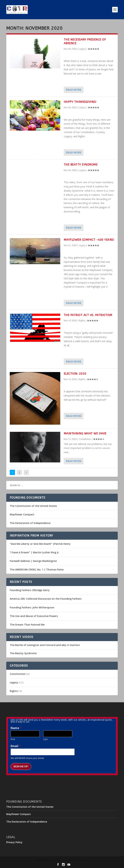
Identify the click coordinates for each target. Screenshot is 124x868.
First (13, 739)
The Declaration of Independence (30, 523)
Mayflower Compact (22, 514)
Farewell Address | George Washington (33, 561)
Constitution (85, 439)
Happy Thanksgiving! (80, 102)
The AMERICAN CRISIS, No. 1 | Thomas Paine (37, 569)
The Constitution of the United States (33, 506)
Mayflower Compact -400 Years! (89, 240)
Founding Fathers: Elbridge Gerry (30, 590)
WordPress (84, 860)
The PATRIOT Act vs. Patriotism (88, 315)
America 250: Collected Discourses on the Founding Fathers (46, 599)
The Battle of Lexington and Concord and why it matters (45, 645)
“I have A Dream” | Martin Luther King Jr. (35, 552)
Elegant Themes (57, 860)
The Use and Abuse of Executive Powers (34, 616)
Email (16, 746)
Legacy (82, 49)
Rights (82, 321)
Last (45, 739)
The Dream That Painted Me (27, 625)
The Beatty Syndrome (81, 165)
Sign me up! (21, 767)
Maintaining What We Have (85, 433)
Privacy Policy (14, 842)
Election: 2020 (75, 374)
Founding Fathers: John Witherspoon (32, 607)
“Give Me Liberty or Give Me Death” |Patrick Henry (40, 544)
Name (16, 728)
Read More (74, 90)
